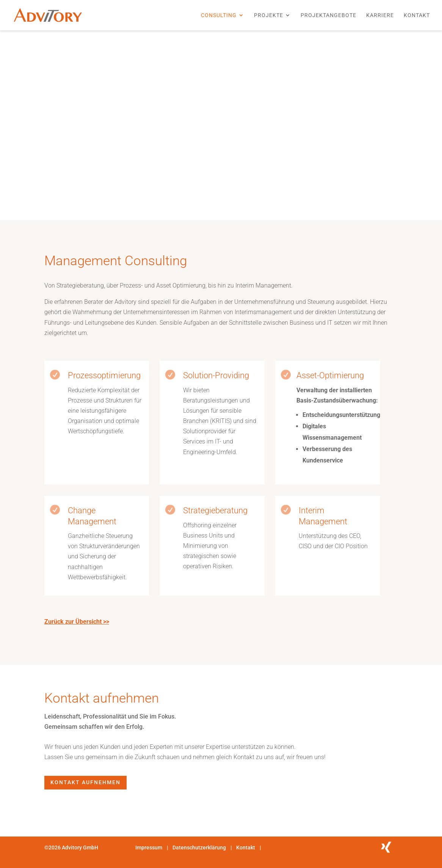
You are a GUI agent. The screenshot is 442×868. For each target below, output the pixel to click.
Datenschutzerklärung (200, 848)
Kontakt (417, 15)
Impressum (149, 848)
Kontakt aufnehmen (85, 782)
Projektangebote (328, 15)
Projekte (269, 15)
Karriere (380, 15)
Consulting (219, 15)
